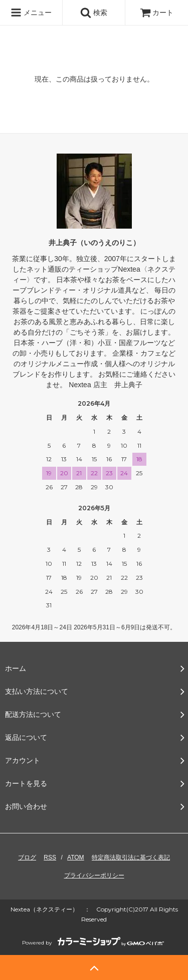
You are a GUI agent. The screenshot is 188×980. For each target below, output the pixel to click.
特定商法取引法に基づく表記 (131, 857)
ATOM (76, 857)
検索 (94, 13)
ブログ (27, 857)
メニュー (31, 13)
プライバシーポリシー (94, 875)
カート (157, 13)
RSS (50, 857)
